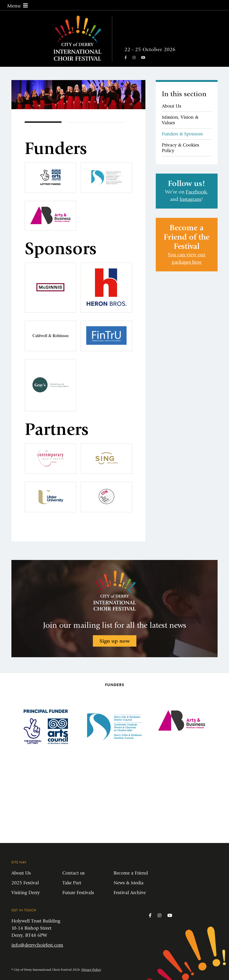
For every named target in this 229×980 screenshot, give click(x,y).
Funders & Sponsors (182, 134)
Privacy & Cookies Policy (180, 148)
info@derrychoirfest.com (37, 945)
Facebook (196, 192)
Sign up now (115, 641)
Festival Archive (130, 893)
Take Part (72, 883)
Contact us (74, 873)
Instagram (190, 199)
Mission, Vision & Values (180, 120)
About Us (172, 106)
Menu (18, 6)
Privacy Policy (91, 970)
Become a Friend (131, 873)
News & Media (129, 883)
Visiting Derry (26, 893)
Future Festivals (78, 893)
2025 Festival (25, 883)
